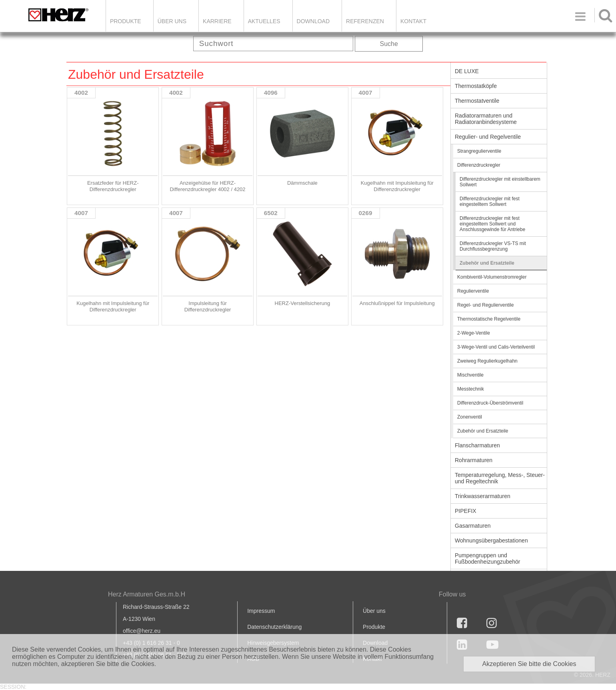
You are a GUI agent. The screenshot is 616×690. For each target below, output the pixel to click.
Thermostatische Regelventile (489, 319)
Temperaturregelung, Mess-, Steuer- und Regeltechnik (500, 478)
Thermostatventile (477, 101)
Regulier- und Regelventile (488, 137)
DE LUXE (467, 71)
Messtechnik (471, 389)
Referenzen (365, 21)
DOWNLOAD (313, 21)
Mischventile (470, 375)
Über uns (374, 611)
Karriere (217, 21)
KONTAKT (413, 21)
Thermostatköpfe (476, 86)
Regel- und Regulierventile (485, 305)
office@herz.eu (142, 631)
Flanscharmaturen (477, 445)
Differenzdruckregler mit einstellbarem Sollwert (500, 182)
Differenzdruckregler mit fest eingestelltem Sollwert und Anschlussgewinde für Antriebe (492, 224)
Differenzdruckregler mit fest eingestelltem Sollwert (490, 201)
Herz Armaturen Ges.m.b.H (147, 594)
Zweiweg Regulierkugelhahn (487, 361)
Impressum (261, 611)
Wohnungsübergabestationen (491, 540)
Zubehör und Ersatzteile (487, 263)
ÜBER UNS (172, 21)
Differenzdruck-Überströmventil (490, 403)
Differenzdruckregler (479, 165)
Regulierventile (473, 291)
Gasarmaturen (473, 526)
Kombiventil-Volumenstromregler (492, 277)
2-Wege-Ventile (474, 333)
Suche (389, 44)
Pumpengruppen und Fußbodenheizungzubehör (487, 558)
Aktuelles (264, 21)
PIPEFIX (466, 511)
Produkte (126, 21)
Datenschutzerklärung (274, 627)
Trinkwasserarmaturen (483, 496)
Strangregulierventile (479, 151)
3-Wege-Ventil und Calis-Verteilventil (496, 347)
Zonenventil (470, 417)
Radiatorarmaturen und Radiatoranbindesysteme (486, 119)
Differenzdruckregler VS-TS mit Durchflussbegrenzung (493, 246)
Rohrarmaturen (474, 460)
